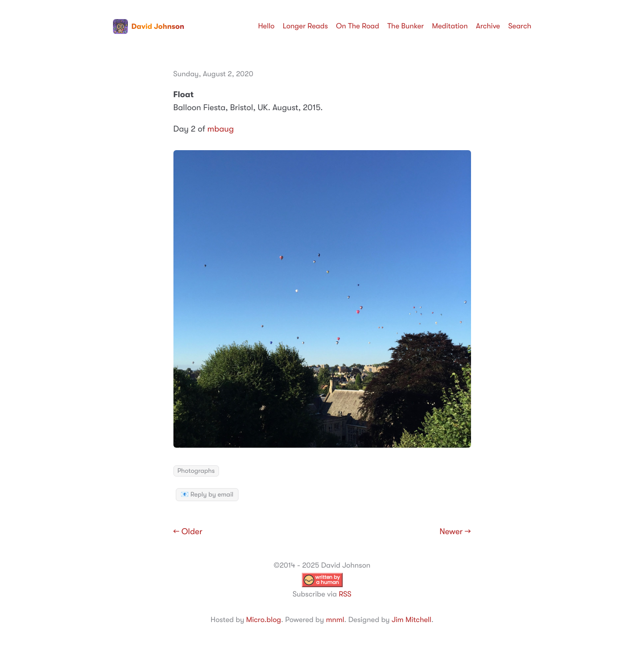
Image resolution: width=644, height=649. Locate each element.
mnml (335, 620)
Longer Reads (305, 26)
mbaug (221, 129)
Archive (488, 26)
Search (520, 26)
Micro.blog (263, 620)
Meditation (450, 26)
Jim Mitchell (411, 620)
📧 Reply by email (207, 495)
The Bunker (406, 26)
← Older (188, 532)
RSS (345, 594)
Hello (266, 26)
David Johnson (149, 26)
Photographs (196, 471)
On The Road (358, 26)
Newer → (455, 532)
